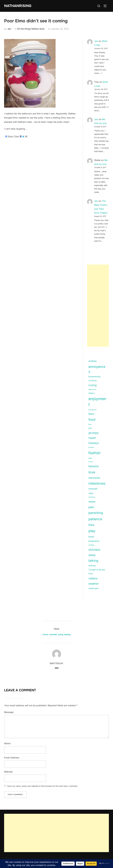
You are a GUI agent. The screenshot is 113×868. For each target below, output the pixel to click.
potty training (64, 634)
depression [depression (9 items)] (92, 389)
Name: (7, 743)
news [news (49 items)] (92, 502)
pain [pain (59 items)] (91, 507)
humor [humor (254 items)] (95, 453)
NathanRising (18, 6)
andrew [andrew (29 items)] (93, 361)
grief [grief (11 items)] (90, 428)
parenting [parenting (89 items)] (96, 513)
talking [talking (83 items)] (93, 561)
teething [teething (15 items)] (92, 566)
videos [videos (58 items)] (93, 578)
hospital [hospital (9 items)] (91, 447)
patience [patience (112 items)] (95, 519)
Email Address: (12, 758)
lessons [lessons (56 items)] (94, 466)
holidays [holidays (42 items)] (94, 443)
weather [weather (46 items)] (94, 584)
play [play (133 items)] (92, 531)
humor (45, 634)
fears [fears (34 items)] (91, 414)
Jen (9, 29)
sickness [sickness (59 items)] (94, 550)
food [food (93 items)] (92, 419)
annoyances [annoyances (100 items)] (97, 369)
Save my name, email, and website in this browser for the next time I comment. (43, 786)
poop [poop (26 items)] (91, 537)
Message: (9, 712)
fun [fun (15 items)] (90, 424)
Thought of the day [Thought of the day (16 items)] (97, 570)
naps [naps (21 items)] (91, 493)
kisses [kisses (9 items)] (91, 462)
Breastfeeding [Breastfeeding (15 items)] (94, 377)
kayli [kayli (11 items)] (90, 458)
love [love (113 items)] (92, 472)
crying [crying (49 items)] (92, 385)
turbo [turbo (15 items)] (91, 574)
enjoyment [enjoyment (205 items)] (97, 402)
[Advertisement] (98, 306)
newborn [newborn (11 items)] (92, 497)
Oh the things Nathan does (31, 29)
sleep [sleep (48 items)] (92, 555)
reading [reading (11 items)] (91, 545)
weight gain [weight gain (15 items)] (93, 588)
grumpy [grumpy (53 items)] (93, 433)
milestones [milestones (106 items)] (97, 483)
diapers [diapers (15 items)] (92, 393)
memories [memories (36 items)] (94, 478)
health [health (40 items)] (92, 438)
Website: (9, 772)
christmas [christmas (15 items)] (93, 381)
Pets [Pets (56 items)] (91, 525)
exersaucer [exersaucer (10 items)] (93, 410)
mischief (53, 634)
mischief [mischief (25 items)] (93, 489)
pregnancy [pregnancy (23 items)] (94, 541)
